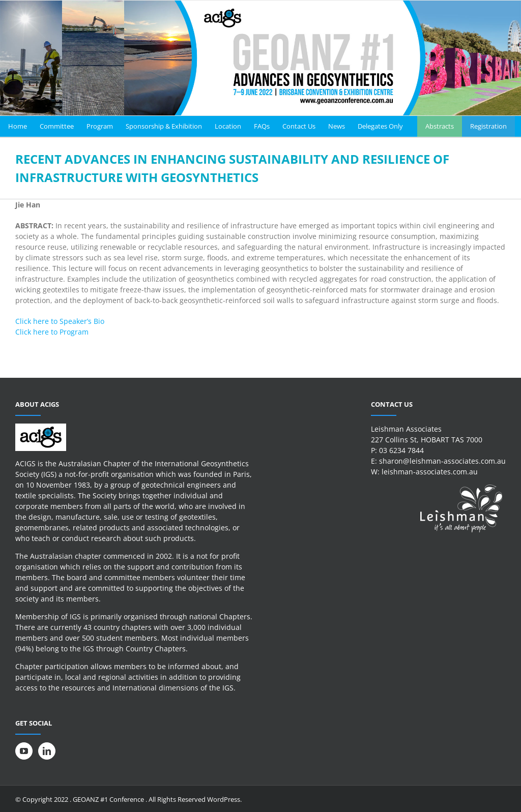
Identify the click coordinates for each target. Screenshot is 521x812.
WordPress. (224, 799)
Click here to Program (52, 332)
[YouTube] (24, 751)
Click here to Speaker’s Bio (60, 321)
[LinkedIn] (47, 751)
